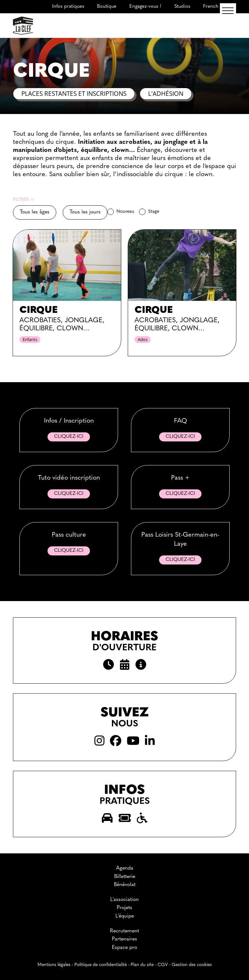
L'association (124, 900)
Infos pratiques (68, 7)
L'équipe (125, 916)
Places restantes (74, 94)
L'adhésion (166, 94)
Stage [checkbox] (154, 212)
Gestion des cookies (192, 965)
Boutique (107, 7)
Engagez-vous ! (145, 7)
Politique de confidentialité (101, 965)
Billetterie (125, 877)
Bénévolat (125, 885)
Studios (182, 7)
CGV (163, 965)
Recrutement (124, 931)
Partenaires (124, 939)
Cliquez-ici (69, 437)
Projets (124, 908)
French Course (220, 7)
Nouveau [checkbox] (125, 212)
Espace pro (124, 948)
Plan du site (142, 965)
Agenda (125, 868)
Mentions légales (54, 965)
